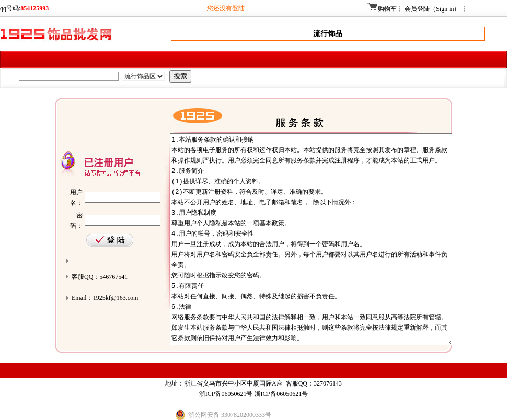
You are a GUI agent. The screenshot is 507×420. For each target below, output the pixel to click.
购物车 (387, 9)
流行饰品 (328, 34)
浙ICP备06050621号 (226, 394)
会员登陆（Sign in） (432, 9)
